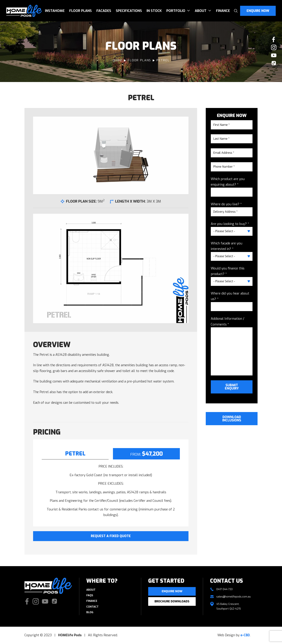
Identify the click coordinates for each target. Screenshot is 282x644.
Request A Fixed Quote (111, 536)
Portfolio (176, 11)
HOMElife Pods (24, 11)
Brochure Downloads (172, 601)
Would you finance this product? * (228, 271)
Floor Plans (80, 11)
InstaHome (55, 11)
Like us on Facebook (274, 39)
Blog (90, 612)
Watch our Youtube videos (274, 55)
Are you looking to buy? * (230, 224)
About (201, 11)
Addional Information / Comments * (228, 322)
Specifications (129, 11)
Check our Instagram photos (274, 47)
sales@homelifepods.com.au (234, 597)
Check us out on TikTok (274, 63)
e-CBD (245, 635)
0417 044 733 (224, 589)
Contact (92, 607)
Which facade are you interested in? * (227, 246)
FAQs (90, 595)
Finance (223, 11)
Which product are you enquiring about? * (228, 182)
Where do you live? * (226, 204)
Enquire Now (258, 11)
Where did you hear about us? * (230, 296)
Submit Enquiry (232, 387)
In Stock (154, 11)
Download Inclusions (232, 419)
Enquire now (172, 591)
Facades (104, 11)
